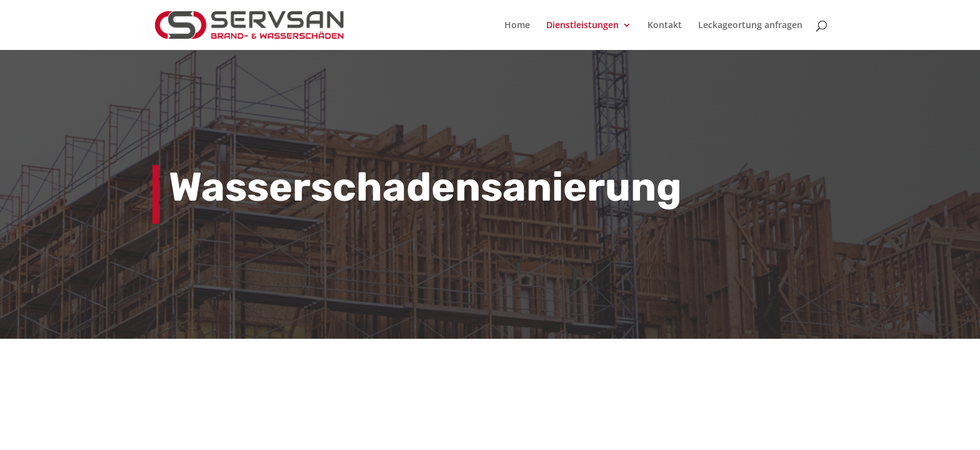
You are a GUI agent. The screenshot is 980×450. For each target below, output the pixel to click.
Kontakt (665, 26)
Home (517, 26)
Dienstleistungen (582, 26)
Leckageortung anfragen (750, 26)
